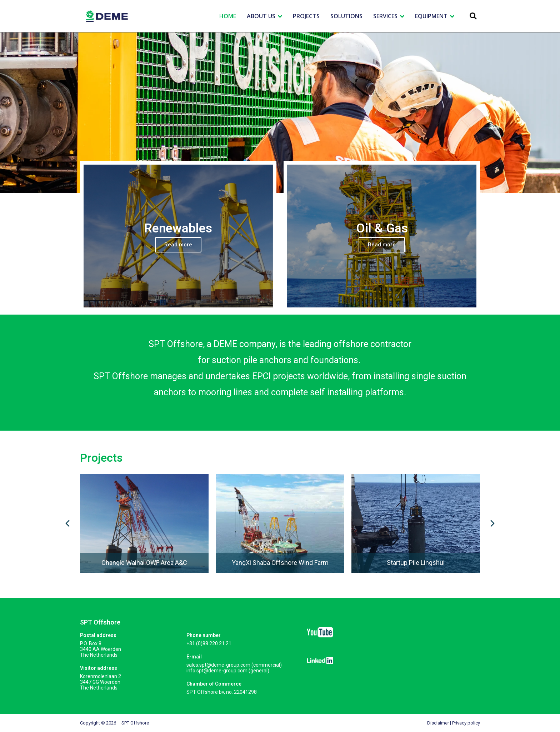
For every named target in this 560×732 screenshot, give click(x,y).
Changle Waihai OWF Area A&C (144, 563)
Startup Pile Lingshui (416, 563)
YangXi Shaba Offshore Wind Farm (280, 563)
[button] (473, 16)
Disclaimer (438, 723)
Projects (101, 458)
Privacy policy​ (466, 723)
